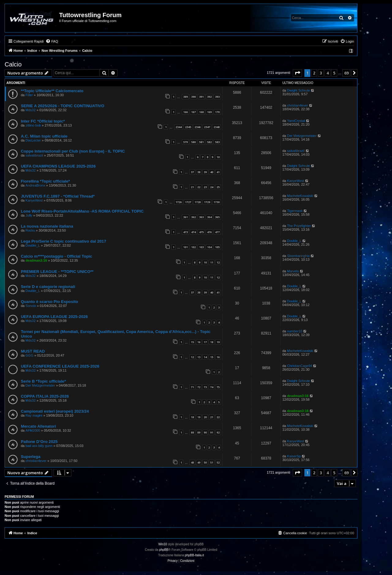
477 (217, 232)
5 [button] (334, 73)
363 (201, 217)
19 (218, 342)
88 (192, 432)
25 (218, 187)
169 (209, 112)
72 (199, 387)
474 (193, 232)
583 (217, 142)
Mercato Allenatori (38, 426)
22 (199, 187)
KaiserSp (294, 456)
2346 (198, 127)
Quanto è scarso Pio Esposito (49, 302)
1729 (207, 202)
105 (217, 247)
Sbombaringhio (298, 256)
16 (199, 342)
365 (217, 217)
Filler (29, 95)
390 (193, 97)
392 (209, 97)
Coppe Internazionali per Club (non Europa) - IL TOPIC (73, 151)
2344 (179, 127)
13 (199, 357)
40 (212, 172)
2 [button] (314, 73)
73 (205, 387)
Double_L (33, 245)
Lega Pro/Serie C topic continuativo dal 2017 (63, 241)
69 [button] (346, 73)
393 (217, 97)
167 (193, 112)
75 (218, 387)
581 (201, 142)
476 (209, 232)
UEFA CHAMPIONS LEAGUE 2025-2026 (58, 166)
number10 (295, 331)
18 (212, 342)
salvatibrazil (34, 155)
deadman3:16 (36, 260)
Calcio (13, 64)
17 (205, 342)
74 (212, 387)
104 (209, 247)
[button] (297, 73)
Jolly (29, 215)
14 (205, 357)
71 (192, 387)
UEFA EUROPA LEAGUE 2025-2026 (54, 317)
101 (185, 247)
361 (185, 217)
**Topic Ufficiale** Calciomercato (52, 91)
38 (199, 172)
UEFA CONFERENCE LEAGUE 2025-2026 (60, 366)
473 (185, 232)
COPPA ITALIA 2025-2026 (45, 396)
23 (205, 187)
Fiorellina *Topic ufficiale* (45, 181)
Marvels (293, 271)
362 (193, 217)
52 (218, 462)
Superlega (31, 457)
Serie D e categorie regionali (48, 287)
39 (205, 172)
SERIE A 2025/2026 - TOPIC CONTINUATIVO (63, 106)
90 (205, 432)
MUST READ (33, 351)
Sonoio (31, 306)
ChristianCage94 (300, 366)
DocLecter (33, 140)
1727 (188, 202)
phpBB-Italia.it (194, 555)
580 (193, 142)
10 (218, 157)
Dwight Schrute (298, 90)
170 (217, 112)
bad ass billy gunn (39, 446)
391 (201, 97)
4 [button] (328, 73)
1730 (217, 202)
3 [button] (321, 73)
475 (201, 232)
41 (218, 172)
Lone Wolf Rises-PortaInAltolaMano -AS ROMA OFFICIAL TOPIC (82, 211)
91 (212, 432)
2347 (207, 127)
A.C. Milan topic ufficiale (44, 136)
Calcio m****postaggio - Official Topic (57, 256)
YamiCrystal (296, 121)
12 (218, 262)
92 (218, 432)
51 (212, 462)
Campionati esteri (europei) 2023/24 (55, 411)
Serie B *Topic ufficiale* (43, 381)
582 (209, 142)
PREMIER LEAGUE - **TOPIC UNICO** (57, 272)
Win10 (163, 544)
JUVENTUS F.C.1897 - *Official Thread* (58, 196)
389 (185, 97)
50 (205, 462)
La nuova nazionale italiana (47, 226)
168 (201, 112)
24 (212, 187)
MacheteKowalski (300, 196)
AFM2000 (33, 430)
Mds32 (30, 110)
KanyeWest (296, 181)
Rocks (30, 230)
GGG (29, 355)
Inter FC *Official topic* (43, 121)
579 (185, 142)
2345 (188, 127)
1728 (198, 202)
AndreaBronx (35, 185)
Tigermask (295, 211)
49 (199, 462)
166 (185, 112)
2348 (217, 127)
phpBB (164, 550)
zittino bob (33, 125)
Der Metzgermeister (302, 136)
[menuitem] (52, 41)
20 (205, 417)
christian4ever (297, 105)
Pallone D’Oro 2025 (39, 442)
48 (192, 462)
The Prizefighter (299, 226)
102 (193, 247)
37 (192, 172)
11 (212, 262)
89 (199, 432)
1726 (179, 202)
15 (192, 342)
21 (192, 187)
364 (209, 217)
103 (201, 247)
